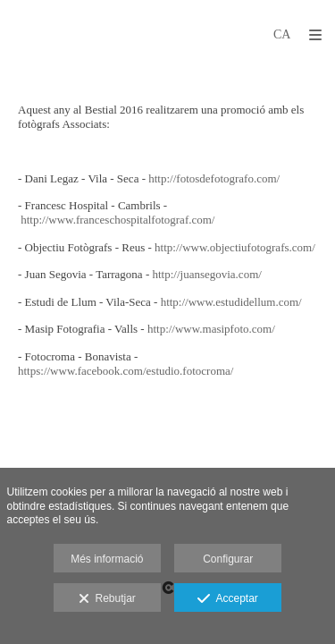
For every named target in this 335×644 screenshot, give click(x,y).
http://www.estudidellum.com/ (231, 302)
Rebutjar (107, 599)
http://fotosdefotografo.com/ (214, 178)
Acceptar (227, 599)
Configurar (228, 559)
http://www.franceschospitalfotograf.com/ (117, 220)
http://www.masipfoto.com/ (211, 329)
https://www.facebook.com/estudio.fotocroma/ (126, 371)
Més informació (107, 559)
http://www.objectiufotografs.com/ (235, 247)
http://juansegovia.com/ (206, 274)
